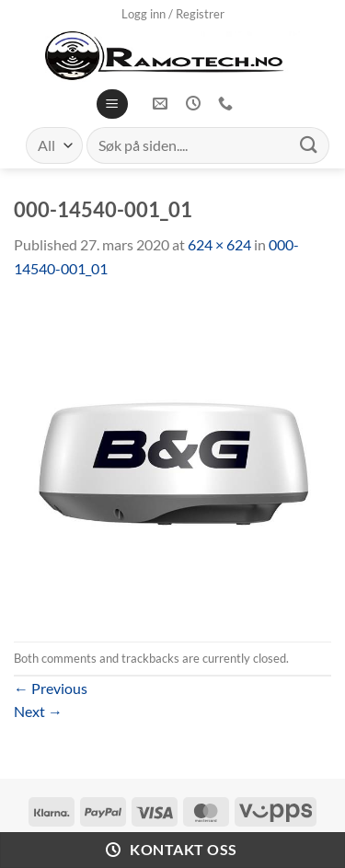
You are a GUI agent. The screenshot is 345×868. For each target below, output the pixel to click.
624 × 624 (219, 244)
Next (38, 711)
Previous (51, 688)
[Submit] (309, 145)
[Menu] (112, 104)
